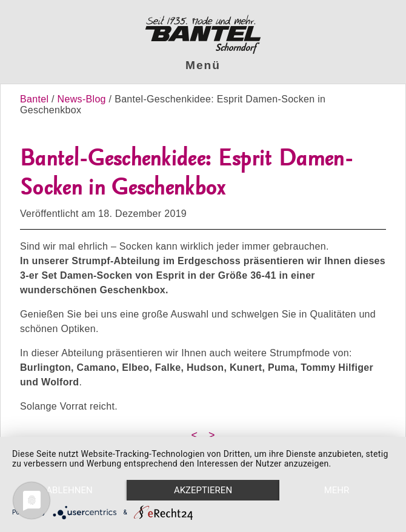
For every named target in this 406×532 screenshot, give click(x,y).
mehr (337, 490)
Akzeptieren (203, 490)
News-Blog (82, 99)
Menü (203, 65)
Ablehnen (69, 490)
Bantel (36, 99)
